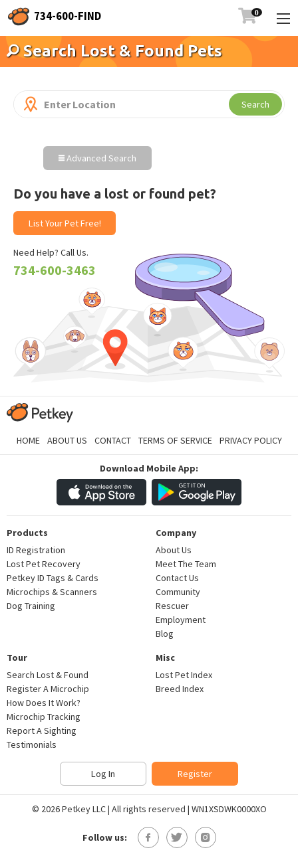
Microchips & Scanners (52, 592)
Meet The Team (186, 564)
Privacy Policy (251, 440)
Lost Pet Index (184, 675)
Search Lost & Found (48, 675)
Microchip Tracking (44, 717)
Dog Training (31, 606)
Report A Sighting (42, 731)
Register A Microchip (48, 689)
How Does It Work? (44, 703)
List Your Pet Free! (65, 223)
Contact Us (177, 578)
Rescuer (172, 606)
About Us (67, 440)
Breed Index (180, 689)
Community (178, 592)
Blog (165, 634)
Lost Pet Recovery (44, 564)
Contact (113, 440)
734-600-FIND (68, 16)
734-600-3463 (55, 270)
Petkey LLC (84, 809)
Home (28, 440)
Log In (103, 774)
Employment (181, 620)
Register (195, 774)
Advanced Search (97, 158)
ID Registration (36, 550)
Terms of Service (175, 440)
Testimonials (32, 744)
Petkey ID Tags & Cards (53, 578)
